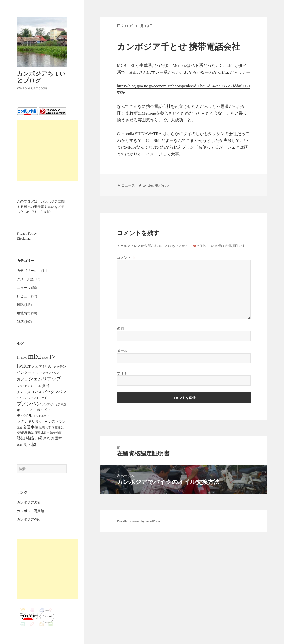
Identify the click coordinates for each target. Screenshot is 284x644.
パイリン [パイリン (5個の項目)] (22, 398)
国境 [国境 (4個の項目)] (42, 428)
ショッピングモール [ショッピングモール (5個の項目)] (29, 386)
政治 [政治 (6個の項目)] (31, 433)
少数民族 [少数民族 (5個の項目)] (22, 433)
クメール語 (25, 279)
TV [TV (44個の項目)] (52, 357)
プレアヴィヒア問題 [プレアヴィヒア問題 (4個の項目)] (54, 404)
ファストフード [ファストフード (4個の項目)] (38, 398)
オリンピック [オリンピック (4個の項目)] (51, 373)
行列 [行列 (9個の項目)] (51, 438)
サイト (122, 373)
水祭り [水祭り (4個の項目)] (45, 433)
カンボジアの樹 (29, 503)
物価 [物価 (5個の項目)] (59, 433)
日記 (20, 305)
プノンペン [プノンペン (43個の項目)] (29, 404)
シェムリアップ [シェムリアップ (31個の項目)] (45, 379)
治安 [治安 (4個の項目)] (53, 433)
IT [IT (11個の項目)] (19, 357)
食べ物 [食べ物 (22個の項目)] (29, 444)
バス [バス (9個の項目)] (38, 392)
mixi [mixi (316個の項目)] (35, 356)
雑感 (20, 322)
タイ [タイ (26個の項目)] (46, 385)
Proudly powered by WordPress (138, 521)
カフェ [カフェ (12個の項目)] (22, 379)
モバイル (162, 185)
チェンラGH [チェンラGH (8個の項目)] (25, 392)
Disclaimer (24, 239)
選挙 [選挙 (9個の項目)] (58, 438)
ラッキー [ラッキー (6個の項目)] (42, 422)
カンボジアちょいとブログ (41, 77)
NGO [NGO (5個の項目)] (45, 358)
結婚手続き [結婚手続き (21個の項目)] (36, 438)
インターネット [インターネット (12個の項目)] (30, 372)
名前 (120, 329)
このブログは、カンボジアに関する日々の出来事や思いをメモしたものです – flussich (41, 207)
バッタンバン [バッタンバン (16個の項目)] (54, 392)
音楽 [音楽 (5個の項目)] (19, 445)
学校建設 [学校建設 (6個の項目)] (58, 427)
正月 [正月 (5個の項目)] (38, 433)
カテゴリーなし (29, 271)
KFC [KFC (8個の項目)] (24, 358)
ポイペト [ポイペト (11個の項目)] (44, 410)
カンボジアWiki (29, 520)
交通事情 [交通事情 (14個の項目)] (31, 427)
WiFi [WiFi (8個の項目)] (35, 367)
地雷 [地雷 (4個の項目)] (48, 428)
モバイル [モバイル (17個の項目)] (25, 415)
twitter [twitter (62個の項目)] (24, 366)
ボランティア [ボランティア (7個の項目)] (26, 410)
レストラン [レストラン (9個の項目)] (57, 422)
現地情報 (24, 313)
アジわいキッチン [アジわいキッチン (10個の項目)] (53, 366)
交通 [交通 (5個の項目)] (19, 427)
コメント (126, 258)
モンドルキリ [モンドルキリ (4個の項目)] (41, 416)
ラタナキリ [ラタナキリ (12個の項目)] (26, 421)
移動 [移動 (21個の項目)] (21, 438)
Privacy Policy (27, 233)
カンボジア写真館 (30, 511)
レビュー (24, 296)
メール (122, 351)
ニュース (24, 288)
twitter (148, 185)
